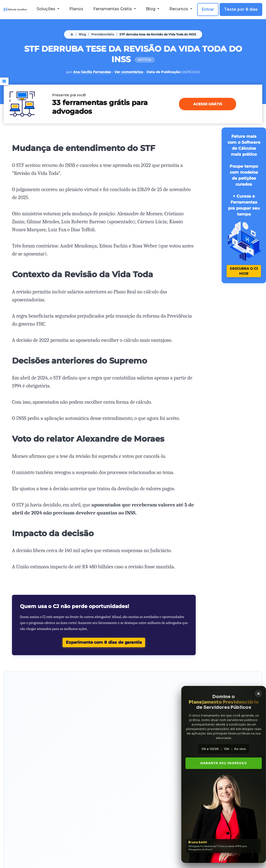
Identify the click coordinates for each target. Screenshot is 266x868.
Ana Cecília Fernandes (92, 72)
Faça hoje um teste (29, 699)
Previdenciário (103, 34)
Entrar (208, 9)
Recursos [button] (179, 9)
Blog (82, 34)
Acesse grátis (208, 104)
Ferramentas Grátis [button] (113, 9)
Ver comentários (129, 72)
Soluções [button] (46, 9)
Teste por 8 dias (241, 9)
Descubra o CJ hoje (244, 271)
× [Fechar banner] (253, 694)
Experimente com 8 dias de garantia (104, 642)
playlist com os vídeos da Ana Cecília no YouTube (131, 812)
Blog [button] (151, 9)
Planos (76, 9)
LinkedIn (121, 820)
